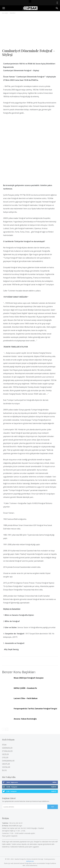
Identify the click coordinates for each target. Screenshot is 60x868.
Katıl (53, 807)
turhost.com (30, 861)
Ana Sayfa (5, 13)
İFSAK (4, 745)
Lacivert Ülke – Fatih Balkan (26, 698)
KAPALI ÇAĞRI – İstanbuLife (25, 688)
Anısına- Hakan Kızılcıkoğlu (25, 719)
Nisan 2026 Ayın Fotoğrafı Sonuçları (29, 678)
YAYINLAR (6, 767)
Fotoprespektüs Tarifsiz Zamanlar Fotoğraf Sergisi (35, 709)
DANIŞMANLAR (8, 761)
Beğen (54, 782)
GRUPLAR (6, 764)
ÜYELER (5, 758)
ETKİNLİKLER (7, 751)
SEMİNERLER (7, 748)
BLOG (4, 770)
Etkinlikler (13, 13)
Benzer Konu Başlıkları (19, 672)
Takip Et (54, 787)
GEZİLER (5, 754)
